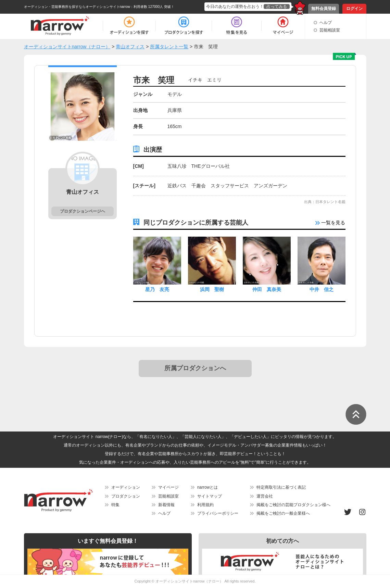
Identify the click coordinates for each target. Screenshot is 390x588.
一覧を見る (330, 223)
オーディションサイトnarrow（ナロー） (190, 581)
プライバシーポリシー (218, 513)
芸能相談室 (330, 30)
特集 (115, 505)
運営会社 (265, 496)
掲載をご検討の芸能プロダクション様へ (293, 505)
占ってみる (277, 7)
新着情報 (166, 505)
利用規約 (205, 505)
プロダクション (126, 496)
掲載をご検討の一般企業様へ (283, 513)
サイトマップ (210, 496)
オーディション (126, 487)
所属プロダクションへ (195, 368)
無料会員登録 (324, 9)
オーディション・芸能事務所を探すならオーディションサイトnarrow (77, 7)
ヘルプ (326, 23)
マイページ (168, 487)
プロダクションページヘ (83, 211)
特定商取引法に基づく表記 (281, 487)
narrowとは (208, 487)
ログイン (354, 9)
